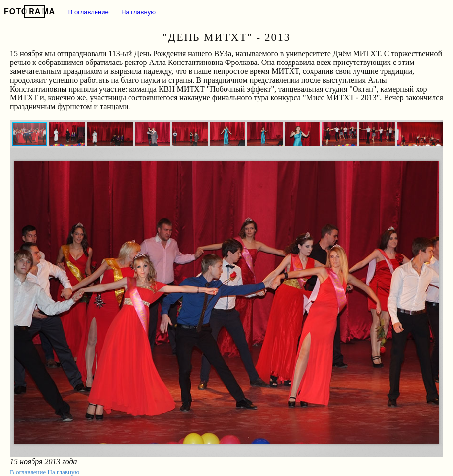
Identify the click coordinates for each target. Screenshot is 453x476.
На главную (138, 12)
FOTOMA (30, 12)
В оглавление (89, 12)
